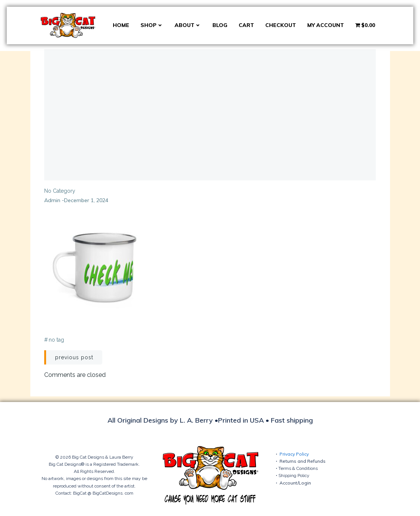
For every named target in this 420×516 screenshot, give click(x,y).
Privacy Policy (294, 454)
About (188, 25)
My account (326, 25)
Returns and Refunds (303, 461)
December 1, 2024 (87, 201)
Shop (152, 25)
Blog (220, 25)
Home (121, 25)
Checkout (281, 25)
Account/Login (295, 483)
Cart (246, 25)
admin (53, 201)
